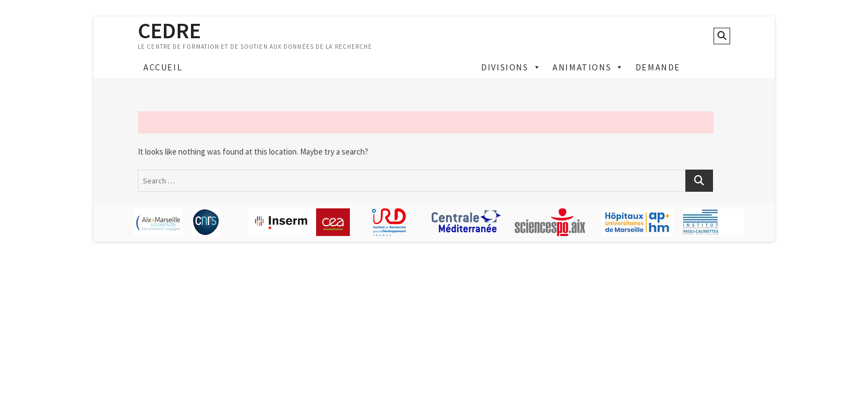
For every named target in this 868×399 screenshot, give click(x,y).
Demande (658, 67)
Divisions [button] (511, 67)
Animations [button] (588, 67)
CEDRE (169, 30)
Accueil (163, 67)
